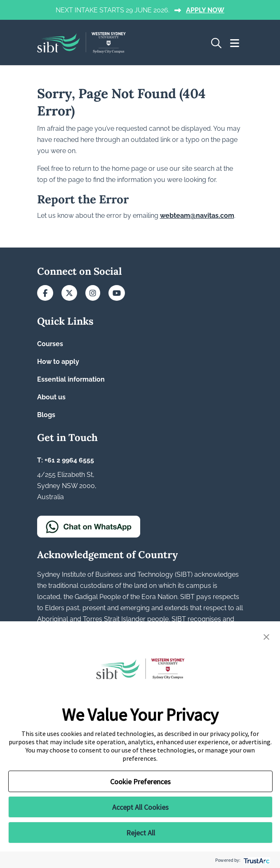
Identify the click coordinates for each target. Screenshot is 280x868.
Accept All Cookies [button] (140, 807)
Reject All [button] (141, 833)
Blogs (46, 415)
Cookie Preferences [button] (140, 782)
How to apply (58, 362)
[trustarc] (256, 860)
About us (51, 397)
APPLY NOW (205, 10)
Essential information (71, 379)
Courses (50, 344)
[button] (266, 636)
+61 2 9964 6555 (69, 460)
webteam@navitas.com (197, 216)
